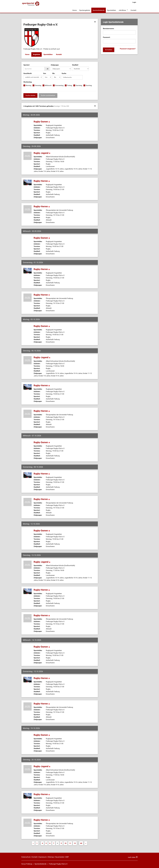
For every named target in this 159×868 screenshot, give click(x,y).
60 (81, 843)
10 (65, 843)
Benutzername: (109, 29)
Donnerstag (59, 85)
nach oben (132, 857)
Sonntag (89, 85)
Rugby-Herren (42, 181)
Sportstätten (111, 10)
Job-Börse (122, 10)
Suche (64, 73)
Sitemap (51, 857)
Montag (28, 85)
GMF (67, 857)
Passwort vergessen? (128, 49)
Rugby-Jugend (42, 153)
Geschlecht (28, 73)
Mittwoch (48, 85)
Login (134, 2)
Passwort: (107, 37)
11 (70, 843)
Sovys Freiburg (27, 864)
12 (75, 843)
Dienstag (38, 85)
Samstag (79, 85)
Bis (54, 73)
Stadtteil (75, 65)
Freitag (70, 85)
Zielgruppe (55, 65)
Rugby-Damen (42, 121)
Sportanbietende (98, 10)
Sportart (26, 65)
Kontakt (133, 10)
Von (45, 73)
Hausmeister (60, 857)
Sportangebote (85, 10)
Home (75, 10)
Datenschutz (26, 857)
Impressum (43, 857)
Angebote (36, 54)
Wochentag (28, 82)
